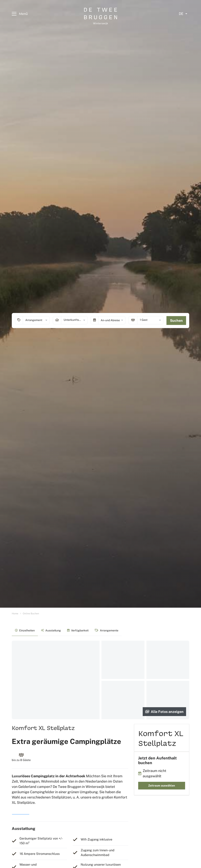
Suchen (176, 321)
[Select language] (183, 14)
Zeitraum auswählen (162, 786)
